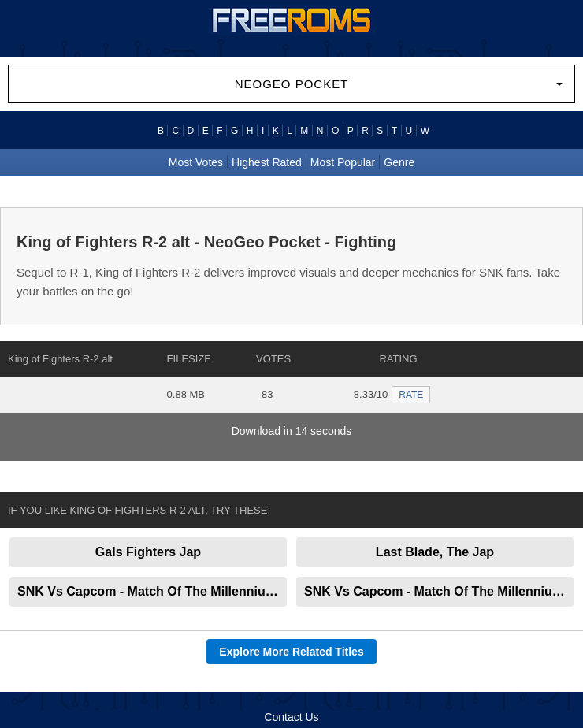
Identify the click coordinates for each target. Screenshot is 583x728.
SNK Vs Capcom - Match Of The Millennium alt (439, 591)
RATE (411, 395)
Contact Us (291, 717)
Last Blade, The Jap (435, 552)
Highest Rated (267, 162)
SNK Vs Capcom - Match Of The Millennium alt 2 (152, 591)
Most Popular (343, 162)
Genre (399, 162)
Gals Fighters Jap (148, 552)
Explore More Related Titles (291, 652)
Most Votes (196, 162)
